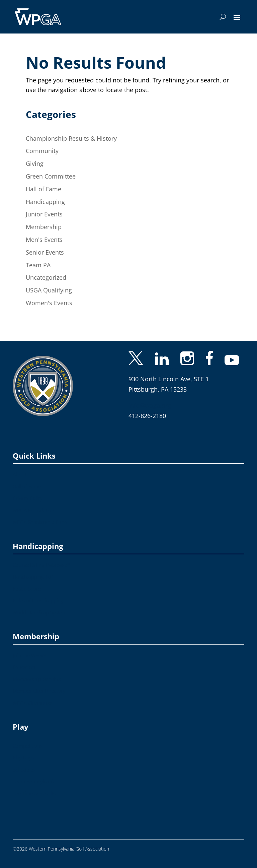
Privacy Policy (28, 498)
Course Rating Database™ (42, 565)
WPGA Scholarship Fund (40, 522)
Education (24, 667)
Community (42, 151)
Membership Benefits (37, 679)
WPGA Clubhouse (32, 703)
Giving (35, 163)
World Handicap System (39, 613)
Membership (44, 227)
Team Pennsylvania (34, 781)
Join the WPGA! (30, 655)
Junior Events (44, 214)
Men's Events (44, 240)
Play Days (23, 758)
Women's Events (49, 303)
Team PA (38, 265)
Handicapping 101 (33, 577)
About (20, 475)
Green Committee (51, 176)
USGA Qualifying (49, 290)
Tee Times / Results (34, 793)
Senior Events (45, 252)
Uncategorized (46, 277)
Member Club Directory (39, 691)
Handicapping (45, 202)
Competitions (28, 746)
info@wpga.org (150, 405)
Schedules (24, 770)
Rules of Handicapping (38, 600)
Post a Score (27, 589)
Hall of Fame (44, 189)
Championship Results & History (71, 138)
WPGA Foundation (33, 510)
